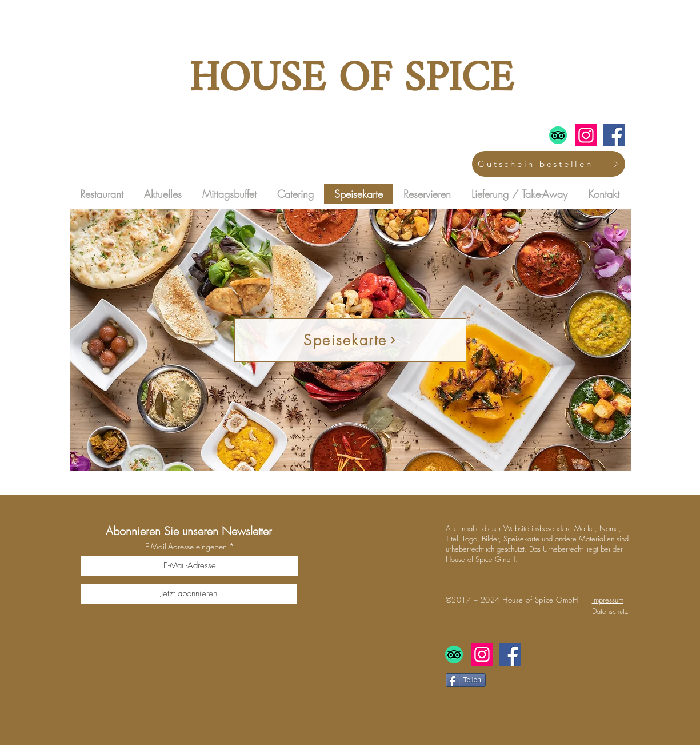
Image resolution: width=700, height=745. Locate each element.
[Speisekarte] (350, 340)
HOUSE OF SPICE (351, 80)
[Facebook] (614, 135)
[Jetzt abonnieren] (189, 594)
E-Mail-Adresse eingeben (186, 547)
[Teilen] (466, 680)
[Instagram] (586, 135)
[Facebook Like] (523, 702)
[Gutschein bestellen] (549, 164)
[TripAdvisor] (558, 135)
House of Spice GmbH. (482, 559)
